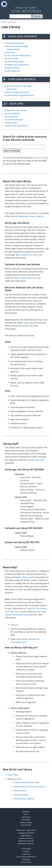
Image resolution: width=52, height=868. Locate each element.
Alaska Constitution (15, 43)
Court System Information (26, 857)
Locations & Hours (15, 119)
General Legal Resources (18, 92)
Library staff (28, 577)
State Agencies (13, 71)
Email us (14, 625)
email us (38, 158)
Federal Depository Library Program (27, 216)
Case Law (11, 52)
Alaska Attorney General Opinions (30, 786)
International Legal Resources (20, 95)
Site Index (26, 859)
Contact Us (26, 854)
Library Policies (13, 113)
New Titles (13, 775)
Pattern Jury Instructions (18, 65)
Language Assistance (26, 833)
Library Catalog (21, 795)
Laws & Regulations (15, 62)
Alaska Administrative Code (27, 782)
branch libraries (37, 460)
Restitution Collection (26, 844)
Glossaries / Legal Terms (26, 830)
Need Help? (12, 123)
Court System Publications (19, 55)
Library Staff (12, 116)
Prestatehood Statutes (24, 799)
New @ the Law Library (17, 126)
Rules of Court (13, 68)
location (26, 326)
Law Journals (12, 58)
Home (4, 22)
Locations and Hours (29, 255)
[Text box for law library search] (24, 147)
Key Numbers (20, 790)
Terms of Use (26, 862)
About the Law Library (17, 110)
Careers (26, 851)
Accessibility (26, 849)
